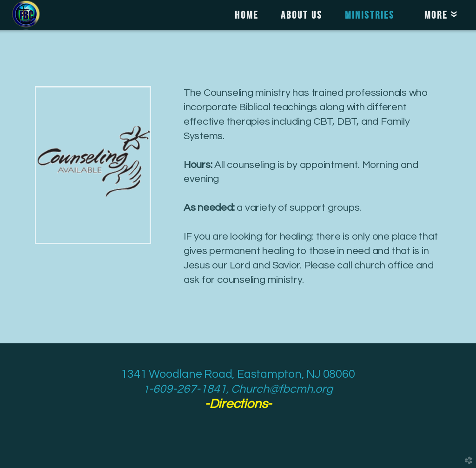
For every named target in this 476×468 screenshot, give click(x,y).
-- (238, 404)
